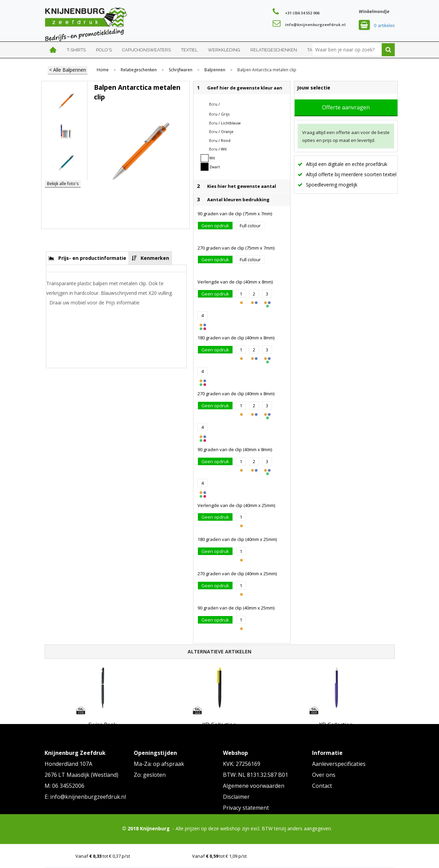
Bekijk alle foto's (63, 184)
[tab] (88, 258)
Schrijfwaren (181, 70)
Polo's (104, 50)
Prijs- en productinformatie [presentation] (92, 258)
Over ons (324, 775)
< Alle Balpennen (68, 70)
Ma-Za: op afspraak (159, 764)
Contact (322, 786)
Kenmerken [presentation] (155, 258)
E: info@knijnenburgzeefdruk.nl (85, 797)
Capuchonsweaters (146, 50)
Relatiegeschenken (274, 50)
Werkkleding (224, 50)
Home (53, 50)
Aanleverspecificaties (339, 764)
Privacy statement (246, 808)
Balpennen (215, 70)
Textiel (189, 50)
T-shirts (76, 50)
